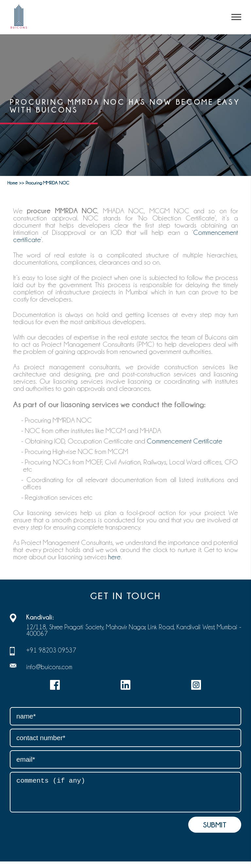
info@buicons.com (49, 667)
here (114, 557)
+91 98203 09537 (51, 650)
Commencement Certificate (184, 441)
